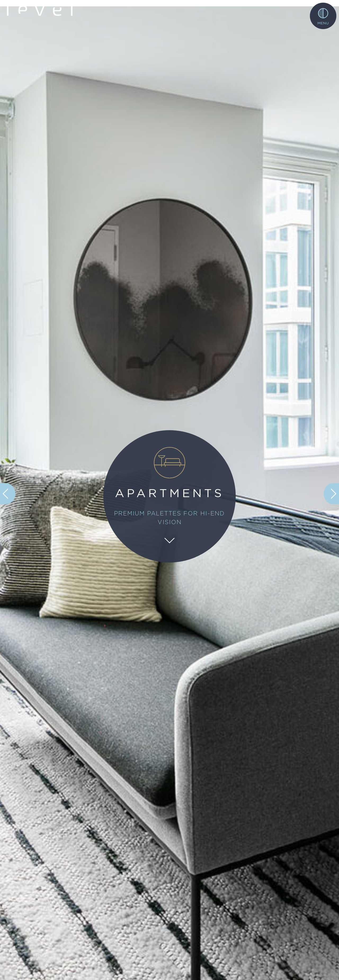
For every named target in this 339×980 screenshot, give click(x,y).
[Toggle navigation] (323, 16)
